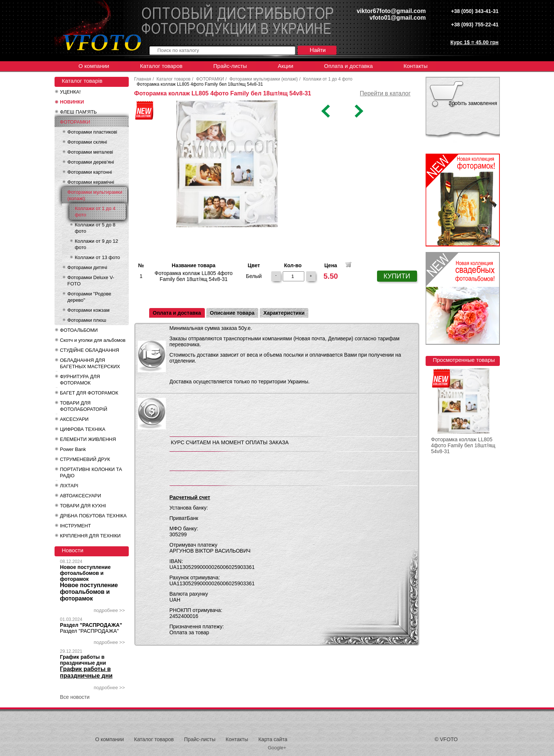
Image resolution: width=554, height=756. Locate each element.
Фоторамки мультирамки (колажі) (95, 195)
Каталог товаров (161, 66)
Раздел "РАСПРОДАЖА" (91, 625)
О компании (94, 66)
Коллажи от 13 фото (98, 257)
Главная (143, 79)
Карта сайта (273, 739)
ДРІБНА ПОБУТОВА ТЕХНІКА (94, 516)
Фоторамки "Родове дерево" (89, 297)
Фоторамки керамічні (91, 182)
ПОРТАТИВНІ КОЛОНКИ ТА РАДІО (91, 472)
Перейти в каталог (385, 93)
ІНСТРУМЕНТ (76, 526)
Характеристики (284, 313)
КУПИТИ (397, 276)
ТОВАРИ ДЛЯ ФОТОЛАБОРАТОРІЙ (84, 406)
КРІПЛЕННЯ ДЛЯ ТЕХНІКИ (91, 536)
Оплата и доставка (348, 66)
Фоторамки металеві (90, 152)
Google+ (277, 748)
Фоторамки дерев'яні (91, 162)
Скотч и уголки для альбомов (93, 340)
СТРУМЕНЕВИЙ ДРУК (85, 459)
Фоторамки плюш (87, 320)
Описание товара (232, 313)
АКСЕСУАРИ (74, 419)
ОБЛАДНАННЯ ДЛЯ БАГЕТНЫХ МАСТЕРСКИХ (90, 363)
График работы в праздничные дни (83, 660)
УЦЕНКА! (71, 92)
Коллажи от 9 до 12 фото (97, 244)
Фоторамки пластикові (92, 132)
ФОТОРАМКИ (75, 122)
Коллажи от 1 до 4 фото (95, 212)
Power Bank (73, 449)
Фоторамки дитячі (87, 267)
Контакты (415, 66)
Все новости (75, 697)
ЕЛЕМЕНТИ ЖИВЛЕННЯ (88, 439)
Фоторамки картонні (90, 172)
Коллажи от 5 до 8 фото (95, 228)
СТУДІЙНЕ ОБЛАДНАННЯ (90, 350)
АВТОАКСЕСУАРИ (81, 496)
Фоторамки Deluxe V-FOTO (91, 281)
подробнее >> (109, 610)
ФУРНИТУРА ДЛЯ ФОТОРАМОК (80, 380)
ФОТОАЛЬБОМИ (79, 330)
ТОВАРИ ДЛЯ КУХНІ (83, 506)
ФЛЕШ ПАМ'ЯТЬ (78, 112)
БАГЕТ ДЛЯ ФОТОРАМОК (89, 393)
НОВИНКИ (72, 102)
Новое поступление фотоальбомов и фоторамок (86, 573)
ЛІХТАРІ (69, 486)
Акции (285, 66)
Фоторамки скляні (87, 142)
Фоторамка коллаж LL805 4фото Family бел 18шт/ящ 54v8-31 (463, 445)
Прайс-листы (230, 66)
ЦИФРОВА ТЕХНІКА (83, 429)
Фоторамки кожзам (89, 310)
